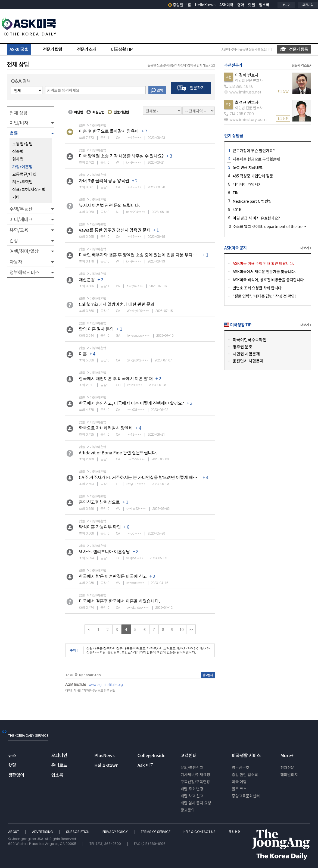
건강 (14, 240)
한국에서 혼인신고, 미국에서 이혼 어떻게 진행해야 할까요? (131, 403)
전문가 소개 (86, 49)
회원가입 (308, 5)
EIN (236, 193)
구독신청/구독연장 (195, 782)
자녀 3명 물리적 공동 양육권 (104, 180)
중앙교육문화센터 (246, 796)
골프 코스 (239, 789)
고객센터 (188, 755)
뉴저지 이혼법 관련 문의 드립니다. (109, 205)
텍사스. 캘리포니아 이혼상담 (104, 551)
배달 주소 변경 (192, 789)
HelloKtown (205, 5)
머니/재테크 (21, 219)
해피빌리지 (289, 775)
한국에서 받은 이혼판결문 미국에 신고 (113, 576)
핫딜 (252, 5)
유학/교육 (19, 230)
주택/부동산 (21, 209)
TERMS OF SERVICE (156, 832)
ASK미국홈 (19, 49)
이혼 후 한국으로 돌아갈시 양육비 (109, 131)
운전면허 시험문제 (248, 361)
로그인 (286, 5)
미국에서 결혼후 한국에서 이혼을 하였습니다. (119, 601)
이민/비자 (19, 122)
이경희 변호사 (247, 75)
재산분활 (87, 279)
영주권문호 (241, 767)
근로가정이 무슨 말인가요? (254, 151)
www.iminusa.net (243, 92)
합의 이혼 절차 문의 (96, 329)
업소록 (264, 5)
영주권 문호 (242, 347)
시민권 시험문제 (246, 354)
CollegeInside (152, 755)
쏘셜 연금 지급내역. (248, 167)
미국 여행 (239, 782)
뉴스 (12, 755)
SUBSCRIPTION (78, 832)
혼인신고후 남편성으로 (99, 502)
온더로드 (59, 765)
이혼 (83, 354)
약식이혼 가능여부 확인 (100, 527)
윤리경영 (235, 832)
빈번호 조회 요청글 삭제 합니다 (257, 288)
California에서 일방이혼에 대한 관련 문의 (117, 304)
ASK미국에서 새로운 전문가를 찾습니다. (264, 271)
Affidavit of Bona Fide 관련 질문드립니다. (118, 452)
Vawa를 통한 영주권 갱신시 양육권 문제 (115, 230)
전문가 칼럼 (52, 49)
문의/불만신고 (192, 767)
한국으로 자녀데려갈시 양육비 (106, 428)
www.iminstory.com (245, 120)
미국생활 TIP (122, 49)
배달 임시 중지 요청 (196, 803)
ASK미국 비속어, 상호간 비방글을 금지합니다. (269, 280)
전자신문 (287, 767)
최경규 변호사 (247, 102)
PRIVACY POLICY (116, 832)
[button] (31, 122)
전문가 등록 (294, 49)
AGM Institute (76, 684)
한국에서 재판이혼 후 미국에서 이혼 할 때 (116, 378)
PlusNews (104, 755)
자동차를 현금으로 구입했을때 (256, 159)
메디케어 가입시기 (247, 184)
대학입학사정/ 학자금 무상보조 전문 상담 (90, 690)
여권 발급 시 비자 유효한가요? (256, 218)
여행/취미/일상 (24, 251)
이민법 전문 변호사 (249, 80)
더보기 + (306, 248)
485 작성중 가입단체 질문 (253, 176)
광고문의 (188, 810)
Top (3, 731)
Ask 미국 (146, 765)
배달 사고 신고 (192, 796)
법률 (14, 133)
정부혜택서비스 (24, 272)
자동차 (16, 262)
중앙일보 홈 (180, 5)
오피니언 (59, 755)
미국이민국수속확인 (250, 340)
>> (191, 629)
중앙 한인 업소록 (245, 775)
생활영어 (16, 775)
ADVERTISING (43, 832)
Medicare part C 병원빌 (252, 201)
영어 (241, 5)
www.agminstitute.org (106, 684)
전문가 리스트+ (301, 65)
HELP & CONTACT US (200, 832)
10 (182, 629)
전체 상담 (18, 113)
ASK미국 (226, 5)
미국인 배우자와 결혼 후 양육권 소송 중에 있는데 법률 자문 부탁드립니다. (144, 255)
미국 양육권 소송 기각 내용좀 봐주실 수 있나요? (121, 156)
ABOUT (14, 832)
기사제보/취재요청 (195, 775)
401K (237, 210)
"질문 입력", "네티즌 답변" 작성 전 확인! (264, 296)
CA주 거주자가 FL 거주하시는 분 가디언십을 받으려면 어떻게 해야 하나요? (145, 477)
